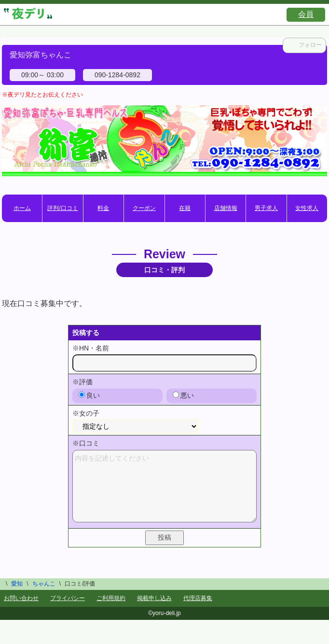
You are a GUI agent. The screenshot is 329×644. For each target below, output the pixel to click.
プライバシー (68, 598)
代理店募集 (198, 598)
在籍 (185, 208)
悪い (183, 395)
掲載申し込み (154, 598)
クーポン (144, 208)
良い (89, 395)
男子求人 (266, 208)
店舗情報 (226, 208)
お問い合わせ (21, 598)
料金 (103, 208)
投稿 (164, 537)
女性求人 (307, 208)
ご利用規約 (111, 598)
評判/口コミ (62, 208)
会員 (306, 14)
